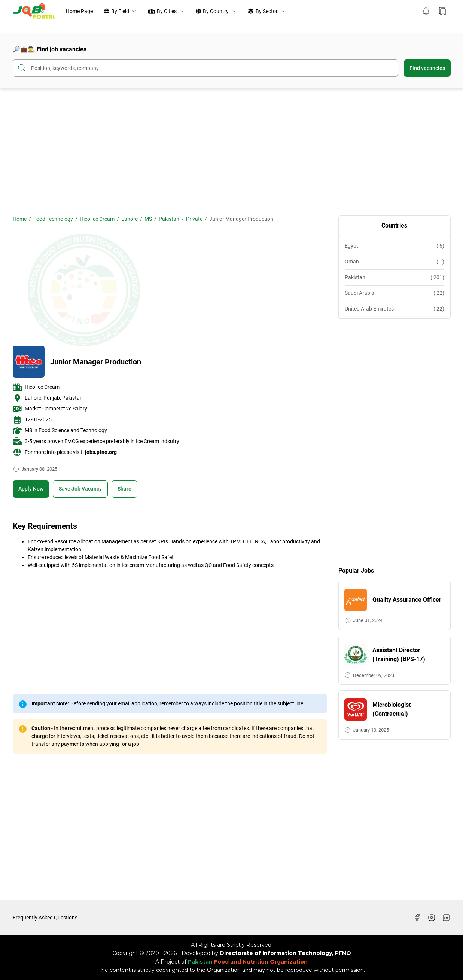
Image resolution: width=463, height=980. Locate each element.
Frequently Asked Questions (45, 918)
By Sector (267, 11)
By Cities (166, 11)
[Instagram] (432, 918)
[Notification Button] (426, 11)
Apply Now (31, 489)
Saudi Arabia (395, 293)
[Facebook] (417, 918)
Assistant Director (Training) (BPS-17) (399, 655)
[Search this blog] (205, 68)
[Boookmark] (80, 489)
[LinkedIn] (446, 918)
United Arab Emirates (395, 309)
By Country (216, 11)
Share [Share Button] (124, 489)
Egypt (395, 246)
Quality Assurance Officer (407, 600)
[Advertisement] (232, 152)
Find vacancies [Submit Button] (427, 68)
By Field (121, 11)
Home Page (79, 11)
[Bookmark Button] (442, 11)
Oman (395, 262)
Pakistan (395, 277)
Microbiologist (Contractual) (392, 709)
